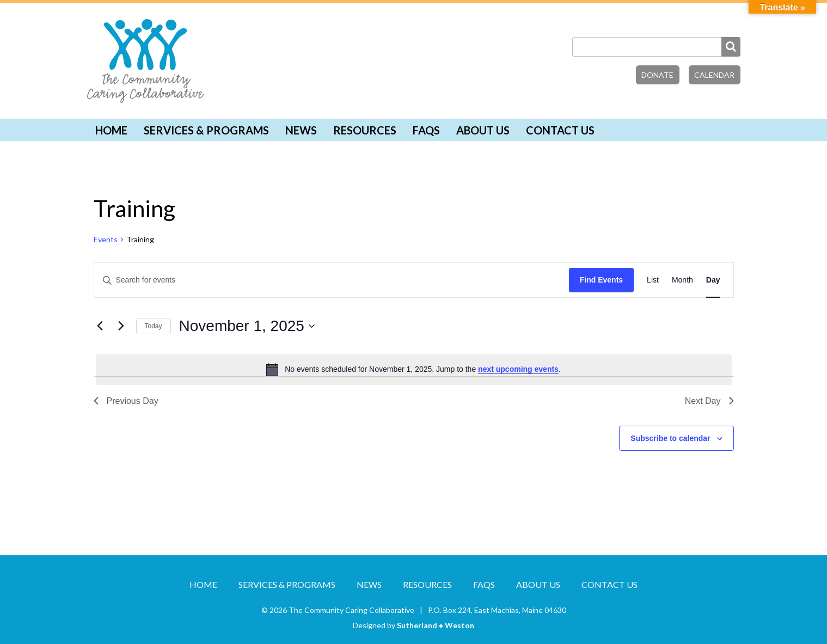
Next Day (709, 401)
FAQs (426, 130)
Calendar (714, 75)
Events (106, 239)
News (301, 130)
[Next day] (121, 326)
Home (111, 130)
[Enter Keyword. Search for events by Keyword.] (332, 280)
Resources (365, 130)
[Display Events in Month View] (682, 280)
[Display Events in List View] (653, 280)
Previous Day (126, 401)
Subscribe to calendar (670, 438)
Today (154, 326)
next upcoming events (518, 369)
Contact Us (560, 130)
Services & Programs (206, 130)
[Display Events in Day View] (713, 280)
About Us (483, 130)
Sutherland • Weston (436, 625)
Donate (657, 75)
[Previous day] (100, 326)
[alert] (414, 370)
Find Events (601, 280)
